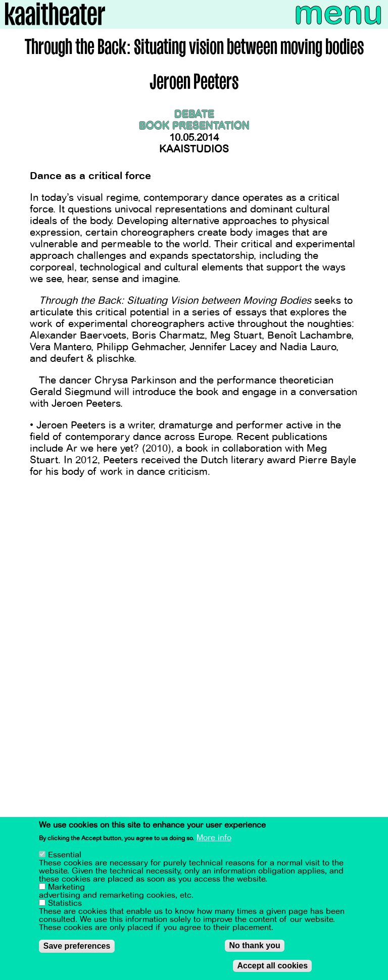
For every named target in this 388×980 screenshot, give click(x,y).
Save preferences (77, 949)
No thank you (254, 948)
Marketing (66, 890)
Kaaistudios (194, 149)
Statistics (65, 906)
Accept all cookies (272, 969)
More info (214, 840)
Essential (65, 858)
